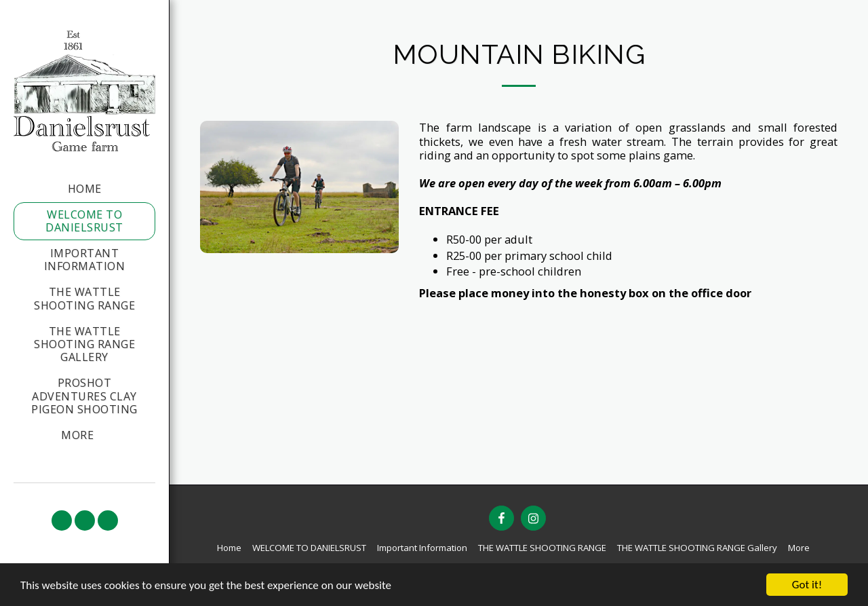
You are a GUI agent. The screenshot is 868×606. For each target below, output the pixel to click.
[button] (62, 520)
